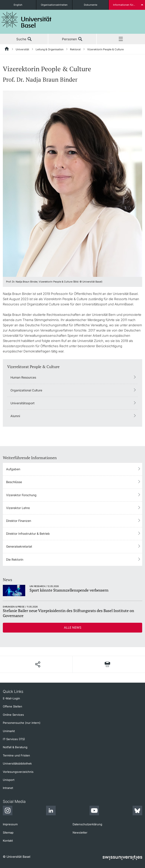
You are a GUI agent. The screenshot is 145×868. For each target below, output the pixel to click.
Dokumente (91, 5)
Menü (121, 39)
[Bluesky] (137, 811)
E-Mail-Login (11, 698)
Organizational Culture (26, 390)
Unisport (9, 780)
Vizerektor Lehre (18, 508)
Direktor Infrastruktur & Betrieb (28, 534)
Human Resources (23, 377)
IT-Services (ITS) (14, 739)
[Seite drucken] (107, 664)
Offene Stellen (12, 706)
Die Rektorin (15, 559)
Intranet (8, 788)
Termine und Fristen (16, 755)
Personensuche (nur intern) (22, 723)
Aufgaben (13, 469)
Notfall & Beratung (15, 747)
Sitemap (8, 832)
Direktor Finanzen (19, 521)
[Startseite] (7, 49)
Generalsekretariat (19, 546)
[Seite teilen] (37, 664)
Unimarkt (9, 731)
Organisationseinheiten (54, 5)
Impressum (10, 824)
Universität (22, 49)
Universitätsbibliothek (17, 763)
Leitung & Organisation (50, 49)
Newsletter (80, 832)
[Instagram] (8, 811)
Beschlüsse (14, 482)
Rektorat (75, 49)
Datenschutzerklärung (87, 824)
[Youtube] (94, 811)
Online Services (13, 715)
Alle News (73, 627)
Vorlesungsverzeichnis (18, 772)
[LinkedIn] (51, 811)
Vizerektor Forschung (21, 495)
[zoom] (72, 183)
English (18, 5)
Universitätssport (22, 403)
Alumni (15, 416)
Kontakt (8, 841)
